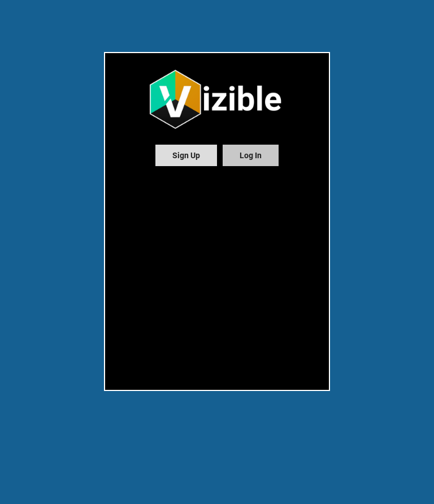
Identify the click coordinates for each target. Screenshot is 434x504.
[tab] (186, 155)
